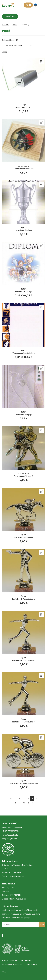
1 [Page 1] (15, 798)
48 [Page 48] (28, 803)
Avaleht (5, 25)
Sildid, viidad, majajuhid (12, 964)
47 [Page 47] (24, 803)
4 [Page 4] (28, 798)
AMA (4, 972)
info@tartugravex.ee (17, 899)
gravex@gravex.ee (16, 876)
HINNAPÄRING (32, 964)
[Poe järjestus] (23, 45)
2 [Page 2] (19, 798)
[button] (37, 5)
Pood (15, 25)
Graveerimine (27, 961)
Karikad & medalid (10, 961)
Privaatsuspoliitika (10, 835)
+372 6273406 (15, 873)
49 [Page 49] (32, 803)
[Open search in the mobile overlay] (21, 5)
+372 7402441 (15, 895)
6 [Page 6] (37, 798)
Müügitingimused (9, 839)
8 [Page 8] (15, 803)
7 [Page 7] (41, 798)
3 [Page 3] (24, 798)
